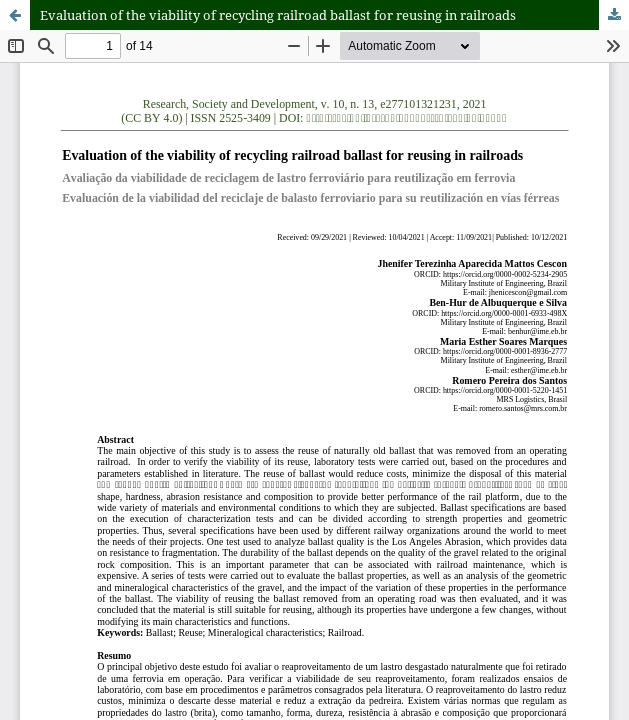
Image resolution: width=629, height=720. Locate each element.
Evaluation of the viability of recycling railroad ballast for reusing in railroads (278, 15)
